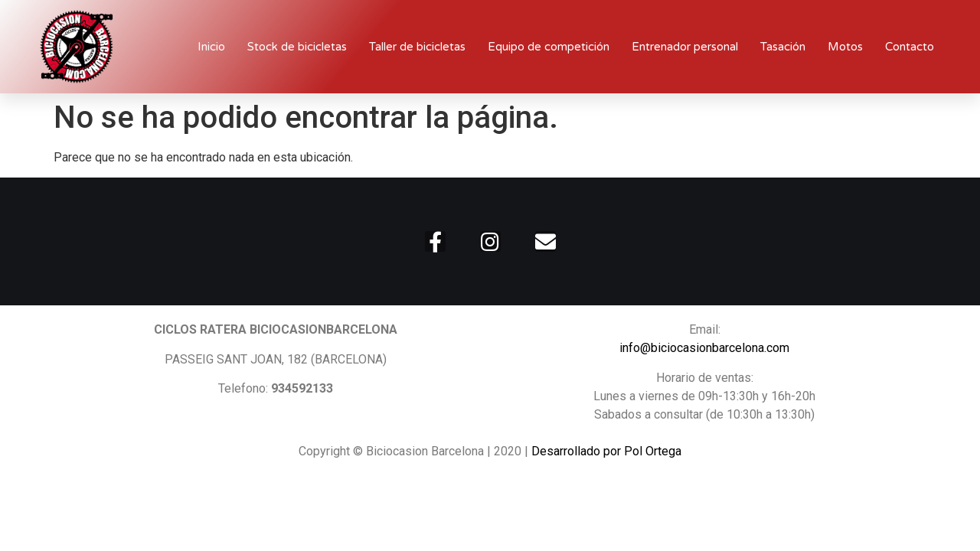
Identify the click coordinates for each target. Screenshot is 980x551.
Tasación (783, 47)
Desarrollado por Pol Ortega (606, 451)
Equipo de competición (549, 47)
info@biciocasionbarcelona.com (704, 348)
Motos (845, 47)
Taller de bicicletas (417, 47)
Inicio (211, 47)
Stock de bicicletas (297, 47)
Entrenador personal (685, 47)
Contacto (910, 47)
